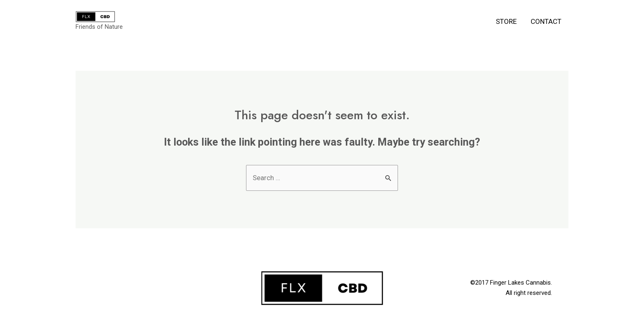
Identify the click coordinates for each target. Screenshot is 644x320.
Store (506, 21)
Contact (546, 21)
